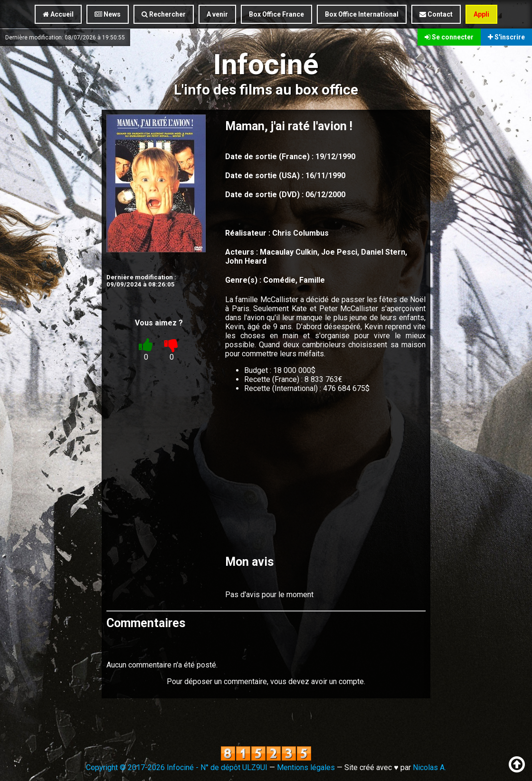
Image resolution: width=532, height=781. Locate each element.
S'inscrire (506, 37)
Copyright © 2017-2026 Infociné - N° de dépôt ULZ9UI (177, 767)
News (108, 14)
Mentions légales (306, 767)
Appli (481, 14)
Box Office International (362, 14)
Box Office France (276, 14)
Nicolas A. (429, 767)
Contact (436, 14)
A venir (217, 14)
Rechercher (164, 14)
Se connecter (449, 37)
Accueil (58, 14)
